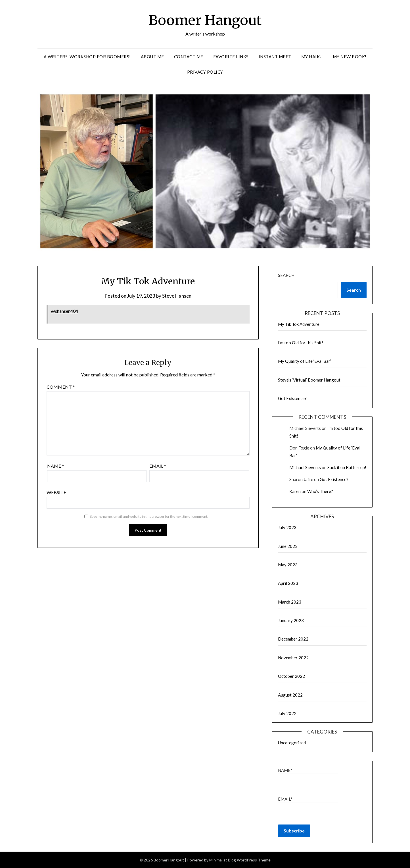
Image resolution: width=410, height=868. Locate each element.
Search (286, 275)
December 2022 (293, 639)
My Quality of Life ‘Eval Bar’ (305, 361)
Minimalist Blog (223, 860)
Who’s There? (320, 491)
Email (158, 466)
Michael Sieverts (305, 467)
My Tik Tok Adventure (299, 324)
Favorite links (231, 57)
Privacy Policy (205, 72)
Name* (308, 779)
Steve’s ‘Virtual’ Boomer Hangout (309, 380)
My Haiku (312, 57)
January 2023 (291, 620)
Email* (308, 808)
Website (56, 492)
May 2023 (288, 565)
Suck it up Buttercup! (347, 467)
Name (56, 466)
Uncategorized (292, 743)
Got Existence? (292, 398)
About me (152, 57)
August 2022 (290, 695)
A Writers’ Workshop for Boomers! (87, 57)
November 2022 (293, 658)
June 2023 (288, 546)
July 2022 (287, 713)
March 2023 (290, 602)
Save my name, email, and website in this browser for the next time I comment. (149, 516)
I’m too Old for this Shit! (301, 343)
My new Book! (350, 57)
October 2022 (291, 676)
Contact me (189, 57)
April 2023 (288, 583)
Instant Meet (275, 57)
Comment (61, 387)
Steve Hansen (177, 296)
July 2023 (287, 527)
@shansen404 (65, 311)
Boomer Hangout (205, 20)
